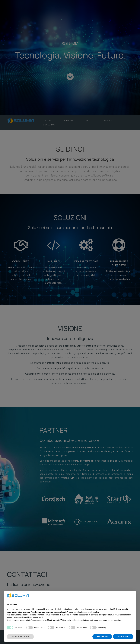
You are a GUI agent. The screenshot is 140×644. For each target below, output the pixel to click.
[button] (132, 596)
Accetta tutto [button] (123, 636)
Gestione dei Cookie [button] (20, 636)
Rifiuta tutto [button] (102, 636)
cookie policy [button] (93, 612)
